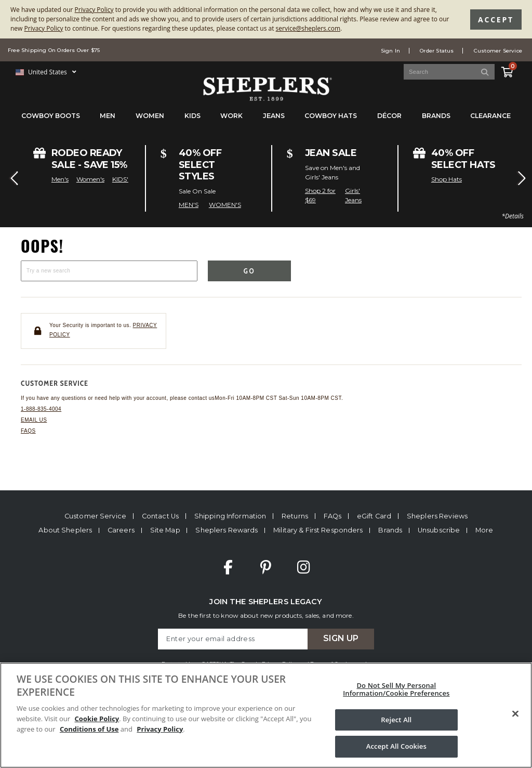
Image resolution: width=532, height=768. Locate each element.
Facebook (228, 567)
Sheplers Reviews (437, 516)
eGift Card (374, 516)
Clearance (490, 116)
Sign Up (341, 638)
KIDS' (120, 179)
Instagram (303, 567)
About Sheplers (65, 530)
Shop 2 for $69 (320, 195)
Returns (295, 516)
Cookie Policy (97, 719)
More (484, 530)
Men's (60, 179)
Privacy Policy (94, 10)
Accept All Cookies (396, 746)
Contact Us (160, 516)
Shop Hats (447, 179)
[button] (12, 178)
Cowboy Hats (331, 116)
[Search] (485, 72)
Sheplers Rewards (227, 530)
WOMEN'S (225, 205)
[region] (266, 715)
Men (108, 116)
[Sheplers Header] (266, 96)
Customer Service (498, 51)
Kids (192, 116)
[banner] (266, 65)
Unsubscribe (439, 530)
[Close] (515, 714)
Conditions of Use (89, 729)
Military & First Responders (318, 530)
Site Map (165, 530)
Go (250, 271)
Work (231, 116)
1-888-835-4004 (41, 409)
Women (150, 116)
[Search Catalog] (449, 72)
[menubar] (266, 121)
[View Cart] (507, 70)
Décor (389, 116)
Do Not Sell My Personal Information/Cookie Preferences (396, 689)
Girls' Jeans (353, 195)
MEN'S (189, 205)
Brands (436, 116)
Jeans (274, 116)
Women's (90, 179)
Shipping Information (230, 516)
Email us (34, 420)
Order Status (437, 51)
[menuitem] (50, 121)
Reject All (396, 720)
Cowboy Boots (51, 116)
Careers (121, 530)
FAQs (28, 431)
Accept (496, 19)
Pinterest (266, 567)
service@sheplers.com (308, 28)
